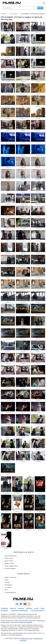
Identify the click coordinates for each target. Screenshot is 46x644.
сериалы (29, 608)
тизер (6, 580)
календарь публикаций (19, 611)
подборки (4, 611)
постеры (7, 582)
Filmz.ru (21, 618)
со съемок (8, 587)
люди (43, 608)
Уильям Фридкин (10, 568)
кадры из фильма (10, 577)
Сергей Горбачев (26, 622)
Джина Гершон (9, 563)
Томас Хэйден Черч (11, 566)
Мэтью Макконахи (11, 556)
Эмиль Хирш (9, 558)
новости (13, 608)
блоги (37, 608)
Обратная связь (27, 639)
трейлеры (4, 608)
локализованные (10, 592)
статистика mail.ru (38, 611)
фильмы (21, 608)
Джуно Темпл (9, 561)
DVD (6, 590)
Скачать (8, 33)
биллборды (8, 585)
